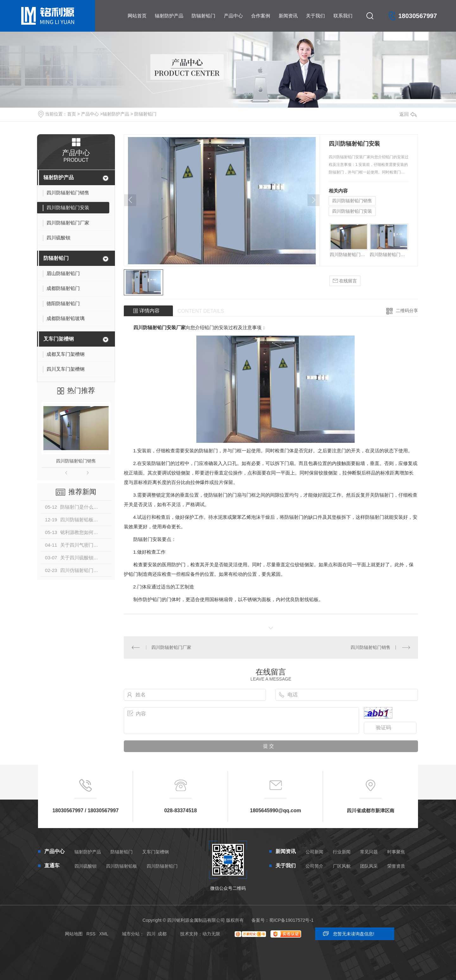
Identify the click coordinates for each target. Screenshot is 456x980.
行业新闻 (342, 852)
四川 (151, 934)
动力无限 (211, 934)
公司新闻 (314, 852)
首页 (72, 114)
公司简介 (314, 866)
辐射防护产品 (169, 16)
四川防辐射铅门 (162, 866)
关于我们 (315, 16)
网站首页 (137, 16)
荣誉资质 (396, 866)
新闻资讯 (288, 16)
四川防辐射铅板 (122, 866)
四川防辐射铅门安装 (352, 211)
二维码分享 (407, 311)
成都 (162, 934)
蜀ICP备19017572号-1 (291, 920)
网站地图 (74, 934)
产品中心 (233, 16)
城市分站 (131, 934)
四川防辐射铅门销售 (76, 461)
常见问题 (369, 852)
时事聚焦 (396, 852)
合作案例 (261, 16)
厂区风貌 (342, 866)
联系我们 (343, 16)
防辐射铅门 (203, 16)
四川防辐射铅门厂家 (171, 647)
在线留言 (345, 281)
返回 (408, 114)
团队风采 (369, 866)
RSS (91, 934)
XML (104, 934)
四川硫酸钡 (85, 866)
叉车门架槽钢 (59, 339)
